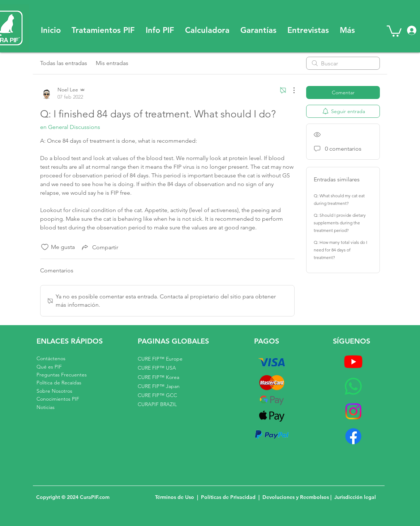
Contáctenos (51, 358)
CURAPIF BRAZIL (157, 404)
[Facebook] (353, 436)
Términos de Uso (175, 497)
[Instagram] (353, 411)
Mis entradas (112, 63)
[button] (103, 30)
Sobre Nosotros (54, 391)
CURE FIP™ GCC (157, 395)
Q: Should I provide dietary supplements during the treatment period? (340, 223)
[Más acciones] (290, 90)
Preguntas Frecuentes (62, 375)
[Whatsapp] (353, 386)
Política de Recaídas (59, 383)
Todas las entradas (64, 63)
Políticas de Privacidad (228, 497)
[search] (343, 63)
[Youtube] (353, 361)
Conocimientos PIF (58, 399)
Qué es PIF (49, 367)
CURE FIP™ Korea (158, 377)
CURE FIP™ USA (157, 368)
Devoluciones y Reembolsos (296, 497)
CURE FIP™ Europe (160, 359)
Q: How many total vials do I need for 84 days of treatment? (340, 250)
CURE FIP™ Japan (159, 386)
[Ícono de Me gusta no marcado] (45, 247)
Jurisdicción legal (355, 497)
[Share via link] (99, 247)
